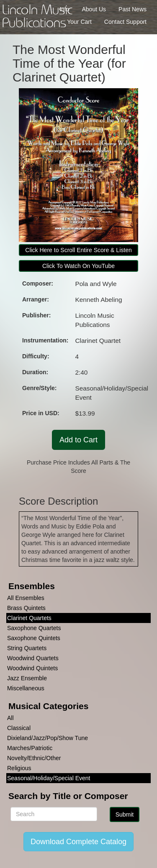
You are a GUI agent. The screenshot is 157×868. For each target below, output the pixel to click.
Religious (19, 768)
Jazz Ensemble (27, 678)
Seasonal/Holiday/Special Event (49, 778)
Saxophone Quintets (34, 638)
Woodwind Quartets (33, 658)
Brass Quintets (26, 608)
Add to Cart (78, 440)
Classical (19, 728)
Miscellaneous (26, 688)
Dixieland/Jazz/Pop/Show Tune (48, 738)
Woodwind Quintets (32, 668)
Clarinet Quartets (29, 618)
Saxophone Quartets (34, 628)
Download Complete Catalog (78, 842)
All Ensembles (26, 598)
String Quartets (27, 648)
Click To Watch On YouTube (78, 266)
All (10, 718)
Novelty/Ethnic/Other (34, 758)
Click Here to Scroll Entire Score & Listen (78, 250)
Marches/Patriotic (30, 748)
